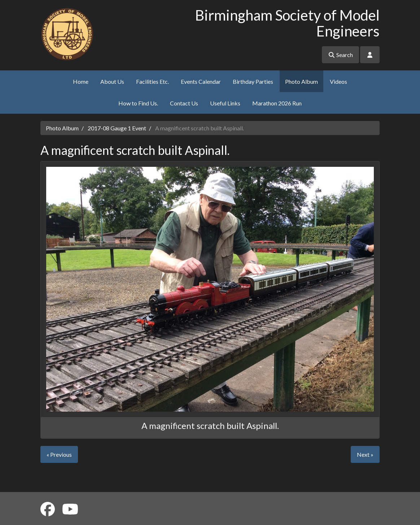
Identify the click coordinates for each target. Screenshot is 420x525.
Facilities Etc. (152, 81)
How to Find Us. (138, 103)
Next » (365, 454)
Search (340, 55)
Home (81, 81)
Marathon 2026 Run (277, 103)
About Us (112, 81)
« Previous (59, 454)
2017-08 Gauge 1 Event (117, 128)
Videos (338, 81)
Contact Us (184, 103)
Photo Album (301, 81)
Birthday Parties (253, 81)
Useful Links (225, 103)
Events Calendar (201, 81)
